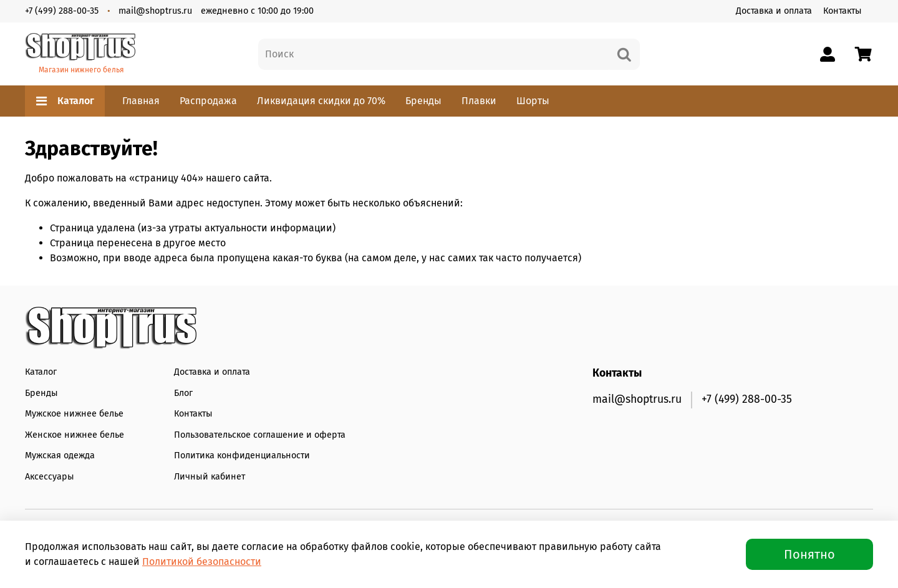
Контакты (842, 11)
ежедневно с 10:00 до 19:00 (257, 11)
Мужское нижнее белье (74, 414)
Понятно (809, 554)
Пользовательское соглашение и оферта (260, 435)
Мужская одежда (60, 455)
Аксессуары (50, 477)
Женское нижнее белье (75, 435)
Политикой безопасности (202, 561)
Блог (183, 393)
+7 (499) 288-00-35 (62, 11)
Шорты (533, 101)
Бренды (423, 101)
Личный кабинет (210, 477)
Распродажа (208, 101)
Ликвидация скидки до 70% (321, 101)
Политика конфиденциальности (242, 455)
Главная (141, 101)
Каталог (65, 101)
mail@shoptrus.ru (155, 11)
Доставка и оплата (774, 11)
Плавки (479, 101)
